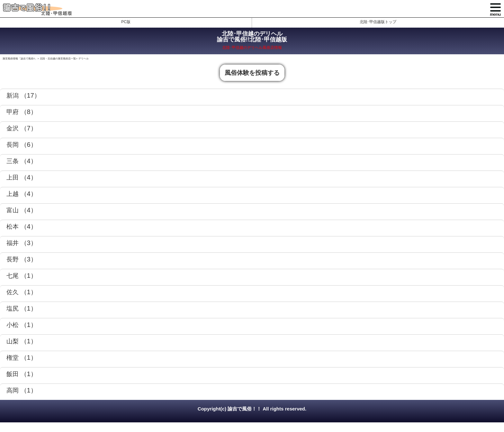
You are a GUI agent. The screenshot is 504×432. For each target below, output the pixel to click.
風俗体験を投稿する (252, 73)
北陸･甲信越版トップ (378, 22)
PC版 (126, 22)
